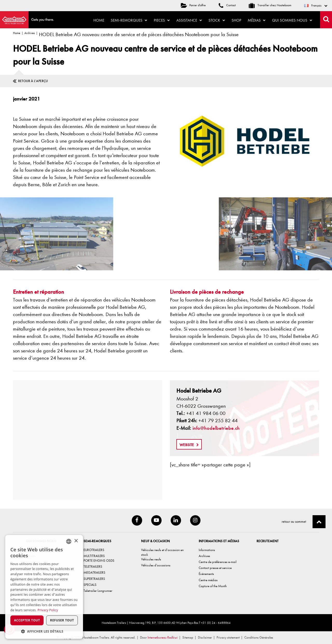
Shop (236, 20)
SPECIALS (90, 585)
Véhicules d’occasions (156, 565)
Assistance (189, 20)
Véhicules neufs (151, 559)
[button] (44, 631)
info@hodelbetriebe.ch (216, 428)
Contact (227, 5)
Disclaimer (205, 637)
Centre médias (208, 580)
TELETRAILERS (93, 566)
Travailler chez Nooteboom (270, 5)
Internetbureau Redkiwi (163, 637)
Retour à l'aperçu (33, 81)
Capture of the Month (213, 586)
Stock (217, 20)
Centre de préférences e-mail (218, 562)
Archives (30, 33)
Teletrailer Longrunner (98, 591)
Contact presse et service (215, 568)
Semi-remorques (129, 20)
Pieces (162, 20)
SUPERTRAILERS (94, 579)
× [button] (76, 541)
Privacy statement (228, 637)
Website (189, 445)
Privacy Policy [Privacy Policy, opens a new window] (48, 610)
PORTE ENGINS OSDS (99, 561)
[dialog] (44, 587)
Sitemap (188, 637)
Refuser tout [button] (62, 620)
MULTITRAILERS (94, 556)
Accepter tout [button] (27, 620)
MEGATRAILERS (94, 572)
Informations (207, 550)
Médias (257, 20)
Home (99, 20)
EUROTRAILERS (94, 550)
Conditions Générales (259, 637)
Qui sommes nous (292, 20)
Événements (206, 574)
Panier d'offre (193, 5)
